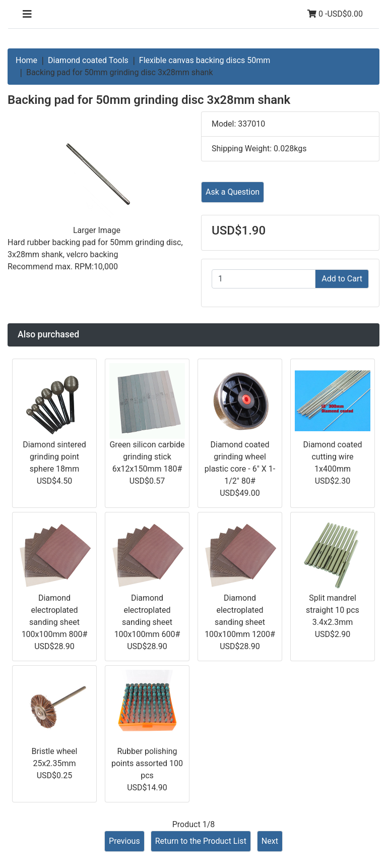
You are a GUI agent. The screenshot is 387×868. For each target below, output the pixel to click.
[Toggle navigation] (27, 14)
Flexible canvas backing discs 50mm (205, 60)
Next (270, 841)
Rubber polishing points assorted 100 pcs (147, 763)
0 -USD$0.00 (335, 14)
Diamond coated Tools (88, 60)
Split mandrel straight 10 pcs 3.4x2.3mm (333, 610)
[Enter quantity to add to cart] (264, 279)
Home (26, 60)
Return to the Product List (201, 841)
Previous (124, 841)
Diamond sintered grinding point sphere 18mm (54, 457)
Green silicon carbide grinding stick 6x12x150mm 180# (147, 457)
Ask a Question (233, 192)
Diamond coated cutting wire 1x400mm (332, 457)
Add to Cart (342, 279)
